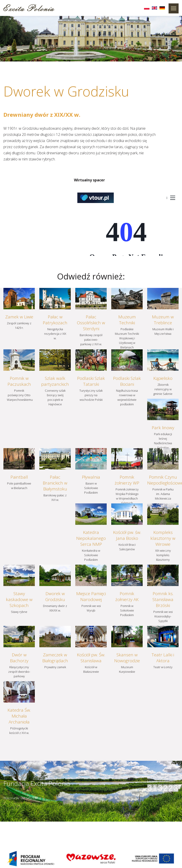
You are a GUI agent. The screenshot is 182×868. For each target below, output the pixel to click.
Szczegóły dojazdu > (113, 824)
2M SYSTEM (29, 798)
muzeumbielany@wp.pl (24, 834)
